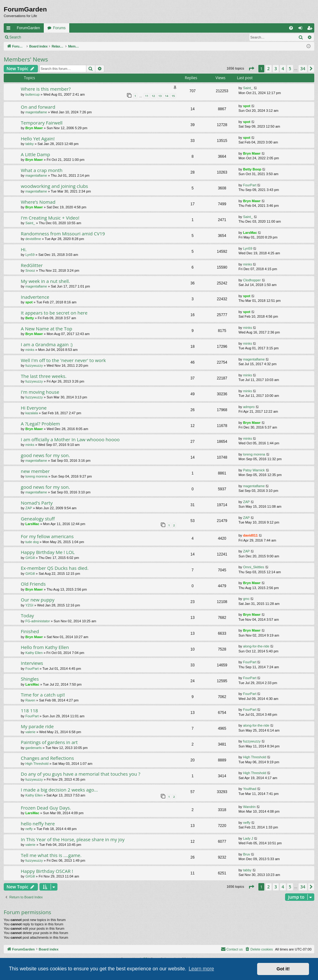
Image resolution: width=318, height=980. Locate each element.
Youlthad (250, 789)
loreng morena (254, 454)
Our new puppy (38, 600)
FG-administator (38, 621)
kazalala (32, 413)
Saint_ (248, 88)
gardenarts (34, 748)
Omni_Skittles (254, 567)
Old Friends (33, 584)
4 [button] (283, 68)
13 (160, 96)
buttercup (33, 94)
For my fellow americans (47, 536)
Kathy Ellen (34, 653)
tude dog (32, 542)
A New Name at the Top (46, 329)
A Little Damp (35, 154)
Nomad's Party (37, 503)
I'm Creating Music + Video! (50, 218)
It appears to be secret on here (54, 313)
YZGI (30, 605)
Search (15, 37)
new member (35, 471)
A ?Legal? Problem (40, 424)
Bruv (247, 854)
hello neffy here (38, 823)
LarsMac (250, 233)
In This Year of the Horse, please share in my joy (73, 839)
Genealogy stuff (38, 519)
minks (248, 264)
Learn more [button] (201, 969)
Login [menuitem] (302, 29)
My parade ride (37, 726)
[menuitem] (291, 28)
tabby (30, 144)
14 (166, 96)
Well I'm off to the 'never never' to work (63, 360)
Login (35, 37)
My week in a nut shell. (45, 281)
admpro (249, 407)
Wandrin (250, 807)
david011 (250, 535)
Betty (30, 318)
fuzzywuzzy (34, 365)
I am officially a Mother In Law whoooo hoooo (70, 439)
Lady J (248, 838)
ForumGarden (28, 28)
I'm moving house (40, 392)
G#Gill (30, 558)
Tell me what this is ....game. (51, 855)
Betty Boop (252, 169)
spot (247, 106)
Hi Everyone (34, 408)
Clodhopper (252, 280)
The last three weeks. (44, 376)
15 (173, 96)
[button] (251, 69)
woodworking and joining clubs (54, 186)
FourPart (250, 185)
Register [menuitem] (311, 29)
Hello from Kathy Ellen (45, 647)
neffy (29, 829)
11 (147, 96)
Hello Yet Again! (38, 138)
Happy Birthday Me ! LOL (48, 552)
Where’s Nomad (38, 202)
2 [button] (269, 68)
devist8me (33, 239)
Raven (30, 700)
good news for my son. (45, 455)
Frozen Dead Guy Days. (46, 808)
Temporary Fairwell (42, 123)
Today (27, 615)
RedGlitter (32, 265)
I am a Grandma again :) (47, 344)
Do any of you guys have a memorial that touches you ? (81, 774)
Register (55, 37)
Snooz (30, 270)
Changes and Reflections (47, 758)
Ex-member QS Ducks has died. (55, 568)
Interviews (32, 663)
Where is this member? (46, 89)
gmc (246, 599)
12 (153, 96)
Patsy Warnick (254, 470)
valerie (30, 732)
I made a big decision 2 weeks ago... (59, 790)
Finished (30, 631)
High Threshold (37, 764)
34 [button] (303, 68)
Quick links (10, 29)
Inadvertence (35, 297)
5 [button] (290, 68)
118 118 (29, 710)
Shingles (30, 679)
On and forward (38, 107)
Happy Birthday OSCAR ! (47, 871)
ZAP (29, 508)
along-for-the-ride (256, 646)
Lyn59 (30, 255)
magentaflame (36, 112)
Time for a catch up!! (43, 695)
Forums (59, 28)
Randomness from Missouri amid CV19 (63, 234)
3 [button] (276, 68)
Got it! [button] (283, 969)
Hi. (24, 249)
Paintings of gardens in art (49, 742)
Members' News (26, 59)
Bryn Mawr (34, 128)
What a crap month (42, 170)
